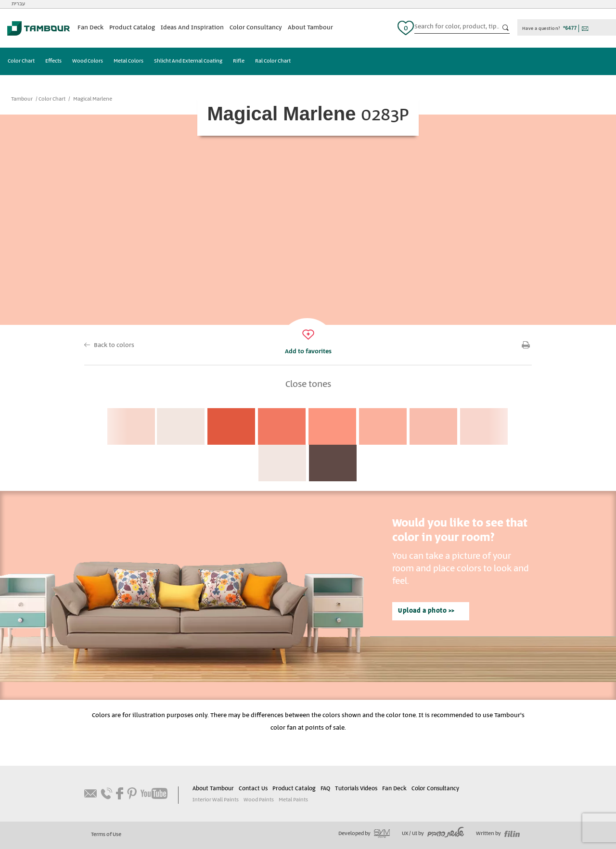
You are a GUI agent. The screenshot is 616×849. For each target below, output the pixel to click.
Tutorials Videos (356, 789)
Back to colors (114, 345)
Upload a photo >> (426, 611)
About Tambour (310, 28)
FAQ (325, 789)
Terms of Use (106, 835)
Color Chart (21, 61)
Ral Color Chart (273, 61)
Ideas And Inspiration (192, 28)
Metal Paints (293, 800)
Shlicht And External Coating (188, 61)
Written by (498, 834)
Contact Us (253, 789)
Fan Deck (90, 28)
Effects (53, 61)
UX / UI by (433, 834)
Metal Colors (128, 61)
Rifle (239, 61)
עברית (18, 4)
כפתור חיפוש (506, 28)
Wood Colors (88, 61)
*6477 (570, 28)
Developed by (364, 834)
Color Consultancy (256, 28)
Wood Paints (259, 800)
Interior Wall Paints (216, 800)
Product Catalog (132, 28)
